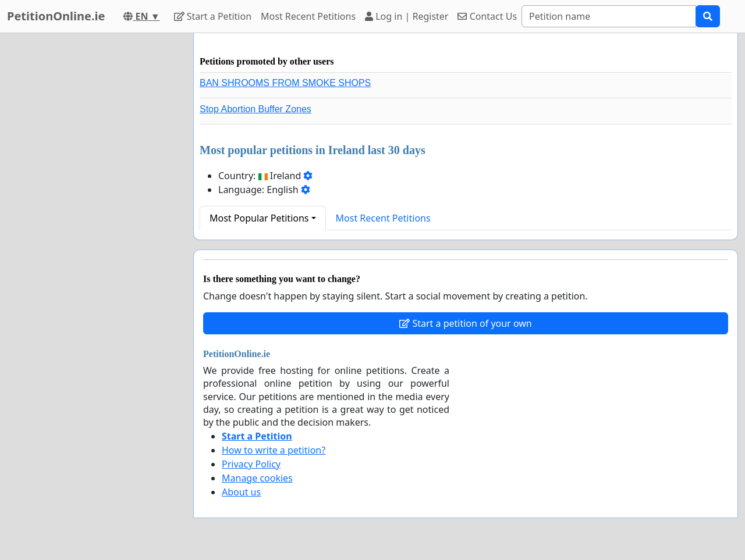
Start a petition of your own (465, 323)
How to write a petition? (274, 450)
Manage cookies (257, 478)
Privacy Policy (251, 464)
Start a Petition (213, 16)
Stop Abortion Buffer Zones (256, 109)
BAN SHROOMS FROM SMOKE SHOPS (285, 83)
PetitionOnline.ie (56, 16)
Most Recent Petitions (308, 16)
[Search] (609, 16)
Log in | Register (407, 16)
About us (241, 492)
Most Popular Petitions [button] (259, 218)
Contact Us (487, 16)
